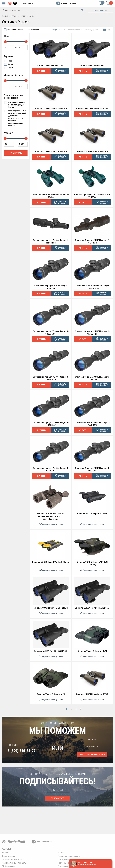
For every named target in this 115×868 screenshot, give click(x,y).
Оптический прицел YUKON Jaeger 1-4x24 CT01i (51, 241)
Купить (41, 71)
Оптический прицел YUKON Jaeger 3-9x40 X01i (51, 469)
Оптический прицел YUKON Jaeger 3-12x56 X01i (51, 378)
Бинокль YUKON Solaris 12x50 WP (51, 109)
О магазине (63, 866)
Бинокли (6, 853)
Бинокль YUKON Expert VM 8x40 (92, 514)
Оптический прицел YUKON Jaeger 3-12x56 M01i (51, 333)
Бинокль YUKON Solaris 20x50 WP (51, 152)
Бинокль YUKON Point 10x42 (51, 66)
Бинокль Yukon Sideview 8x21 (51, 694)
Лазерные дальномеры (69, 856)
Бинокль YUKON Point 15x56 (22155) (92, 608)
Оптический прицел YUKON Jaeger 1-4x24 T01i (92, 241)
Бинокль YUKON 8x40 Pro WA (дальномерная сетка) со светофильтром (51, 516)
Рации (61, 853)
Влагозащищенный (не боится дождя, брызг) (16, 105)
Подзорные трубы (66, 859)
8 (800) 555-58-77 (66, 3)
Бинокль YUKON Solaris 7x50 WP (92, 152)
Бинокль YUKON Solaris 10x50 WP (92, 694)
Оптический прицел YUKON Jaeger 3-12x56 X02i (92, 378)
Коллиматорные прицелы (14, 863)
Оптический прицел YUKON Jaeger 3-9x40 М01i (92, 469)
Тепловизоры (8, 856)
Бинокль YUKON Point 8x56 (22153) (51, 651)
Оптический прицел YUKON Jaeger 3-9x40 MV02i (51, 424)
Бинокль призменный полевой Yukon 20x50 (51, 196)
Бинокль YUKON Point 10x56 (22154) (51, 608)
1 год (10, 61)
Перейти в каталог (101, 11)
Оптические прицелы (12, 859)
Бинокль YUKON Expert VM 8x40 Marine (51, 562)
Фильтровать (16, 153)
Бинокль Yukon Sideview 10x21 (92, 651)
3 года (11, 64)
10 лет (10, 68)
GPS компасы (8, 866)
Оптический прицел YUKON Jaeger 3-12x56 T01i (92, 333)
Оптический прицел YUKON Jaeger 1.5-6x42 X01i (92, 287)
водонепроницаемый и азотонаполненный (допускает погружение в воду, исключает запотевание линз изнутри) (17, 118)
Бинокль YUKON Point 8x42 (92, 66)
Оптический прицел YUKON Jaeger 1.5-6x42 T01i (51, 287)
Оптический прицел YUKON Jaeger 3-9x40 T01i (92, 424)
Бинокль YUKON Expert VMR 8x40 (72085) (92, 563)
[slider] (5, 42)
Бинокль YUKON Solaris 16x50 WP (92, 109)
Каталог (7, 849)
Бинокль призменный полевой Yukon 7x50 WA (92, 196)
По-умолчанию (59, 30)
